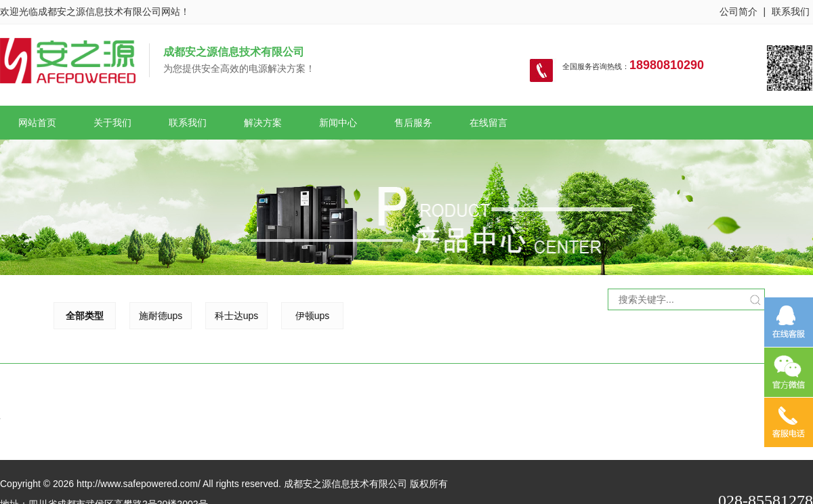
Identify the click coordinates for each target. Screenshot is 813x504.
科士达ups (191, 316)
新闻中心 (338, 123)
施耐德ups (116, 316)
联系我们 (791, 12)
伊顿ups (267, 316)
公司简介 (738, 12)
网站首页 (37, 123)
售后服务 (413, 123)
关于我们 (112, 123)
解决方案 (263, 123)
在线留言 (488, 123)
